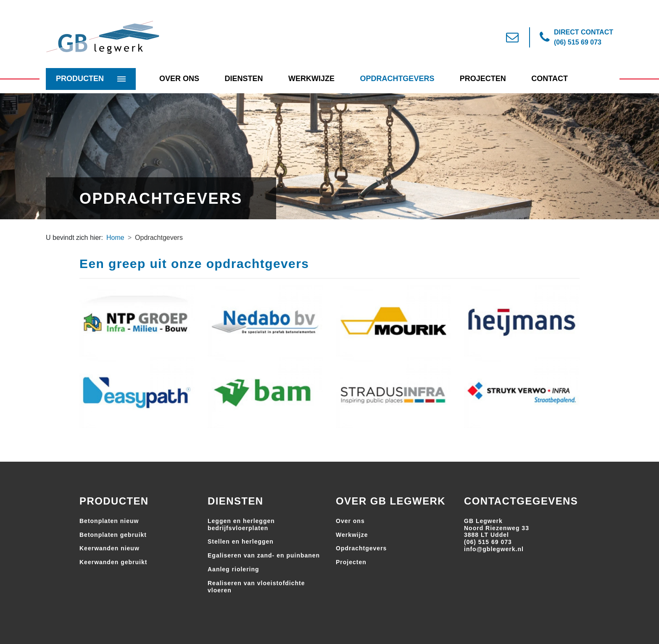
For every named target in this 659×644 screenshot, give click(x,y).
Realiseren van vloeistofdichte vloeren (256, 587)
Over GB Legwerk (391, 501)
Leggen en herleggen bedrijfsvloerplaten (241, 524)
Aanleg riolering (233, 569)
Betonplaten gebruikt (113, 535)
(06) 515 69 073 (488, 542)
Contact (550, 79)
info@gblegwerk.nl (494, 549)
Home (115, 238)
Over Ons (179, 79)
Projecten (483, 79)
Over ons (350, 521)
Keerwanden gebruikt (113, 562)
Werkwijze (311, 79)
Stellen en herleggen (241, 541)
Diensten (244, 79)
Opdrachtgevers (397, 79)
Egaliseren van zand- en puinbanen (264, 555)
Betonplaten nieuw (109, 521)
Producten (80, 79)
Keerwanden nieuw (109, 548)
